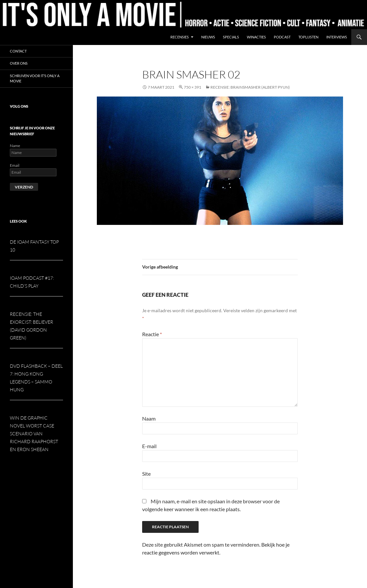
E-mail (149, 446)
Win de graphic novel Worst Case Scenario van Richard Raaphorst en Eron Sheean (34, 434)
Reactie (152, 334)
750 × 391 (193, 87)
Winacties (256, 37)
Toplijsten (308, 37)
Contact (18, 51)
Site (146, 474)
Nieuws (208, 37)
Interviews (337, 37)
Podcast (282, 37)
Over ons (19, 63)
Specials (231, 37)
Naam (149, 418)
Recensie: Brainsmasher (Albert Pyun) (250, 87)
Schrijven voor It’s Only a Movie (35, 78)
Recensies (180, 37)
